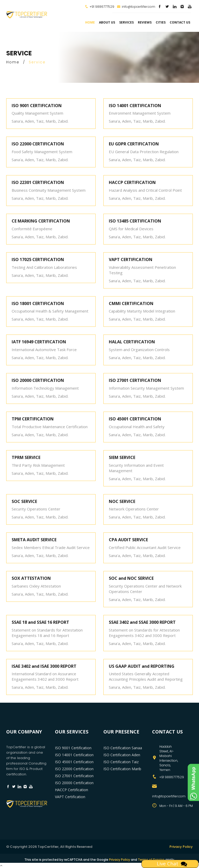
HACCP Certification (72, 790)
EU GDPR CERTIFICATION (134, 144)
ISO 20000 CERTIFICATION (38, 380)
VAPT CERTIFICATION (131, 259)
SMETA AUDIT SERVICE (34, 540)
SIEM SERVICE (122, 457)
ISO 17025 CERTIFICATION (38, 259)
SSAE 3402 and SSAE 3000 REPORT (142, 622)
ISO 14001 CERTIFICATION (135, 106)
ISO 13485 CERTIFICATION (135, 221)
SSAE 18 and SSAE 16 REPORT (40, 622)
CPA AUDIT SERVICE (128, 540)
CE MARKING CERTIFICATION (41, 221)
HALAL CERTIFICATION (132, 342)
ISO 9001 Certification (73, 748)
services (126, 22)
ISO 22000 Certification (74, 769)
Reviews (145, 22)
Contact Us (180, 22)
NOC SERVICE (122, 501)
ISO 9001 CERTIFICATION (37, 106)
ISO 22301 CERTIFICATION (38, 182)
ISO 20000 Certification (74, 783)
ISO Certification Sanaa (123, 748)
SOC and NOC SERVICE (131, 578)
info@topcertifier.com (136, 7)
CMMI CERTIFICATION (131, 303)
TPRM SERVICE (26, 457)
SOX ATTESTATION (31, 578)
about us (107, 22)
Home (90, 22)
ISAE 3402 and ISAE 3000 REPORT (44, 666)
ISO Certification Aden (122, 755)
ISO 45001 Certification (74, 762)
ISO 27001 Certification (74, 776)
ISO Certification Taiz (121, 762)
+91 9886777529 (102, 7)
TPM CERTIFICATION (33, 419)
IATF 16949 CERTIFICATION (39, 342)
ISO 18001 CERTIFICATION (38, 303)
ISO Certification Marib (122, 769)
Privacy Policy (181, 847)
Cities (161, 22)
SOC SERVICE (24, 501)
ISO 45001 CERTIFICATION (135, 419)
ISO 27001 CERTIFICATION (135, 380)
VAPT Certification (70, 797)
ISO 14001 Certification (74, 755)
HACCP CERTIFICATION (132, 182)
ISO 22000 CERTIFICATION (38, 144)
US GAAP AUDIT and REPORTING (142, 666)
